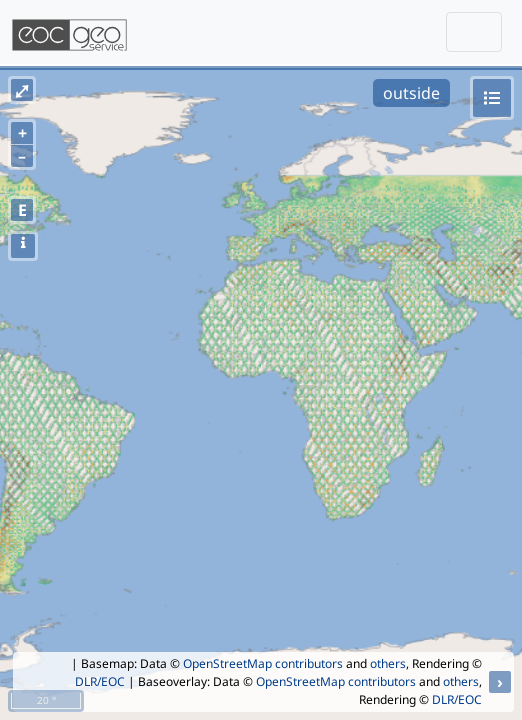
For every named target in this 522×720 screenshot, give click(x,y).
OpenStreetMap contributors (263, 663)
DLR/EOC (100, 681)
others (388, 663)
